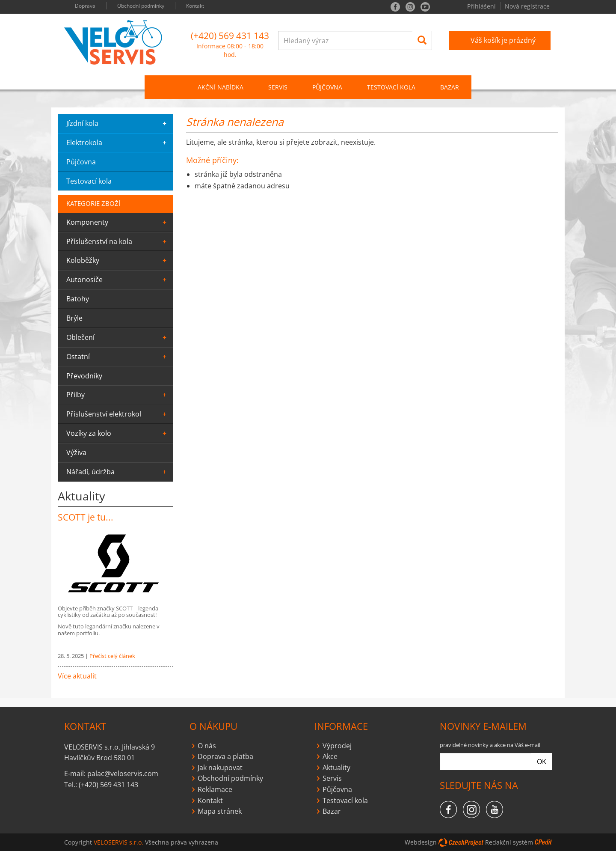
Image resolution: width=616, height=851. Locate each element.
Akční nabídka (221, 87)
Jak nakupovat (220, 768)
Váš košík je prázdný (503, 40)
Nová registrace (527, 6)
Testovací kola (391, 87)
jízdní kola (118, 123)
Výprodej (337, 746)
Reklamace (215, 789)
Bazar (450, 87)
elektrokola (118, 143)
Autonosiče (118, 280)
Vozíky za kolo (118, 433)
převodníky (84, 376)
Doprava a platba (225, 756)
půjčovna (81, 162)
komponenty (118, 222)
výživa (76, 452)
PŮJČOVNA (327, 87)
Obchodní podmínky (141, 6)
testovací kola (89, 181)
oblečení (118, 337)
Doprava (85, 6)
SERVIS (278, 87)
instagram (410, 7)
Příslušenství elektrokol (118, 414)
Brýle (74, 318)
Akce (330, 756)
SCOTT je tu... (86, 517)
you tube (425, 7)
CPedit (543, 842)
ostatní (118, 357)
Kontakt (195, 6)
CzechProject (461, 842)
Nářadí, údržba (118, 472)
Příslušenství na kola (118, 241)
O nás (207, 746)
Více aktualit (77, 676)
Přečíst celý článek (112, 656)
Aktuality (336, 768)
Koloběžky (118, 260)
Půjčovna (337, 789)
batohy (78, 299)
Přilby (118, 395)
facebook (395, 7)
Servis (332, 778)
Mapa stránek (220, 811)
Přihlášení (481, 6)
